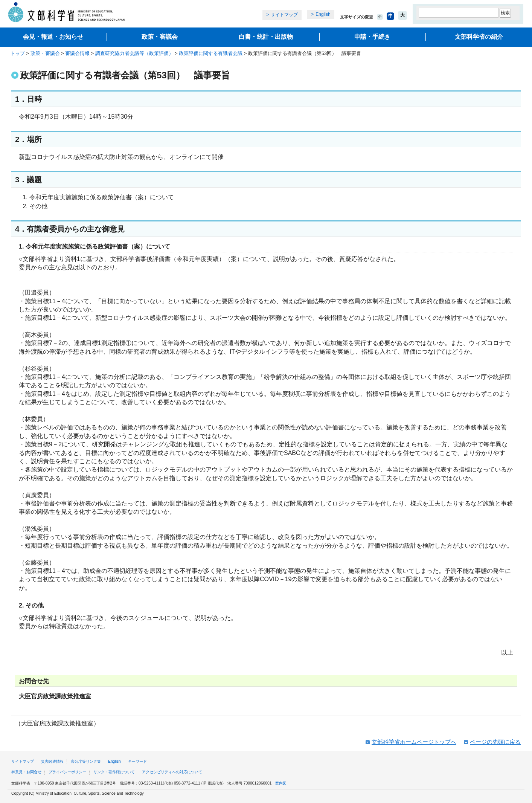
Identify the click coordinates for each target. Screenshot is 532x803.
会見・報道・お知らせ (53, 37)
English (323, 14)
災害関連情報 (52, 761)
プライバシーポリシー (67, 772)
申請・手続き (372, 37)
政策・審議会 (160, 37)
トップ (18, 53)
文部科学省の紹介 (479, 37)
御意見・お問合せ (26, 772)
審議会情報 (77, 53)
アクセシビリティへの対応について (172, 772)
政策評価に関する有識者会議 (211, 53)
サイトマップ (284, 15)
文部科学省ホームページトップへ (414, 742)
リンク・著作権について (114, 772)
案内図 (281, 783)
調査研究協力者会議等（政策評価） (134, 53)
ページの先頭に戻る (495, 742)
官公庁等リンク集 (86, 761)
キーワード (137, 761)
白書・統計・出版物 (266, 37)
